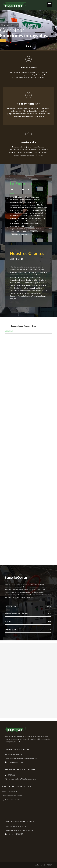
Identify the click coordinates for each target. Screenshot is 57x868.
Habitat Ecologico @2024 (43, 865)
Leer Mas (3, 41)
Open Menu (49, 5)
